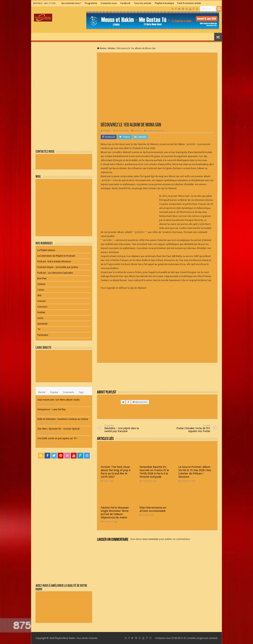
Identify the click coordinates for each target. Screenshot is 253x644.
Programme (91, 3)
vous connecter (151, 539)
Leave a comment (156, 131)
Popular (54, 392)
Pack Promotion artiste (189, 3)
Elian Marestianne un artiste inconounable (153, 509)
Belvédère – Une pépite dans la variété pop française (123, 429)
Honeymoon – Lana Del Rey (52, 409)
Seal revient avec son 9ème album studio (59, 400)
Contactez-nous (109, 3)
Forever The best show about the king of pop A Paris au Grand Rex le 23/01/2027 (116, 472)
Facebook (125, 3)
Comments (68, 392)
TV (39, 329)
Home (102, 48)
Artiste (111, 48)
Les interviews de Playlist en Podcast (56, 256)
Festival (41, 312)
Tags (81, 392)
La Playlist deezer (46, 250)
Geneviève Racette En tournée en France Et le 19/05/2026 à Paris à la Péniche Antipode (154, 472)
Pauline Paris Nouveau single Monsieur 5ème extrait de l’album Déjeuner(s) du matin (115, 513)
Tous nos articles (143, 3)
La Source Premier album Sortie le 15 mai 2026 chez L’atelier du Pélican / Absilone (195, 472)
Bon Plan (42, 278)
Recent (42, 392)
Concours (42, 307)
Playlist (107, 131)
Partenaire (43, 335)
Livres (40, 318)
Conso (41, 290)
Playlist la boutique (164, 3)
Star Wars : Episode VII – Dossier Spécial (58, 429)
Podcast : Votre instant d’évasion (54, 261)
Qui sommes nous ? (71, 3)
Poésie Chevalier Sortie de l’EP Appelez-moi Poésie (191, 429)
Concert (41, 301)
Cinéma (41, 284)
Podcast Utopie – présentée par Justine (58, 267)
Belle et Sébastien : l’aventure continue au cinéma (63, 419)
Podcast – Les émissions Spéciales (55, 273)
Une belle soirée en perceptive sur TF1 (57, 438)
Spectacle (42, 324)
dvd (39, 295)
